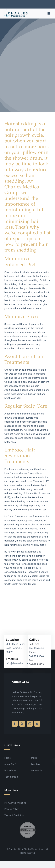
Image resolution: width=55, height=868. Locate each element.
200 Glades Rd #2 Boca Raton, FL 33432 (15, 648)
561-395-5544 (36, 656)
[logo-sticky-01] (15, 10)
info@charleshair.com (18, 663)
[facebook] (15, 724)
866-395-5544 (36, 648)
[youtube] (37, 724)
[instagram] (30, 724)
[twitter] (22, 724)
